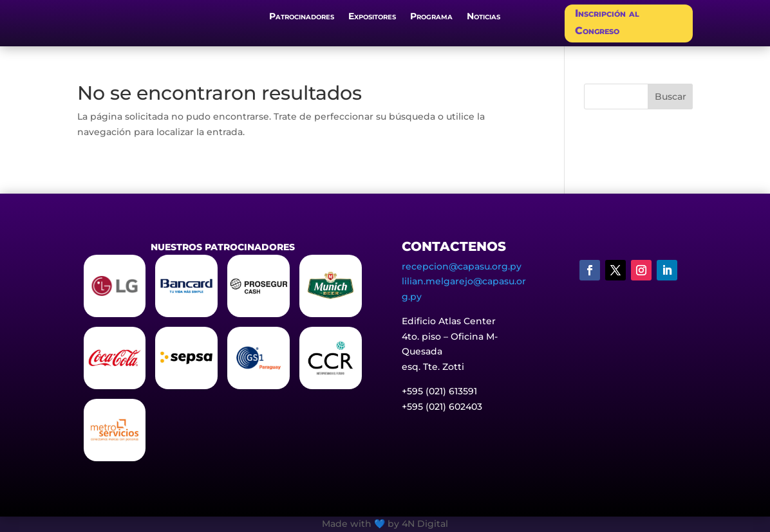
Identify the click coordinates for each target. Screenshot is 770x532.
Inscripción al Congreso (607, 22)
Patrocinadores (302, 17)
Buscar (671, 96)
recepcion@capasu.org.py (462, 266)
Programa (431, 17)
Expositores (372, 17)
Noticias (484, 17)
